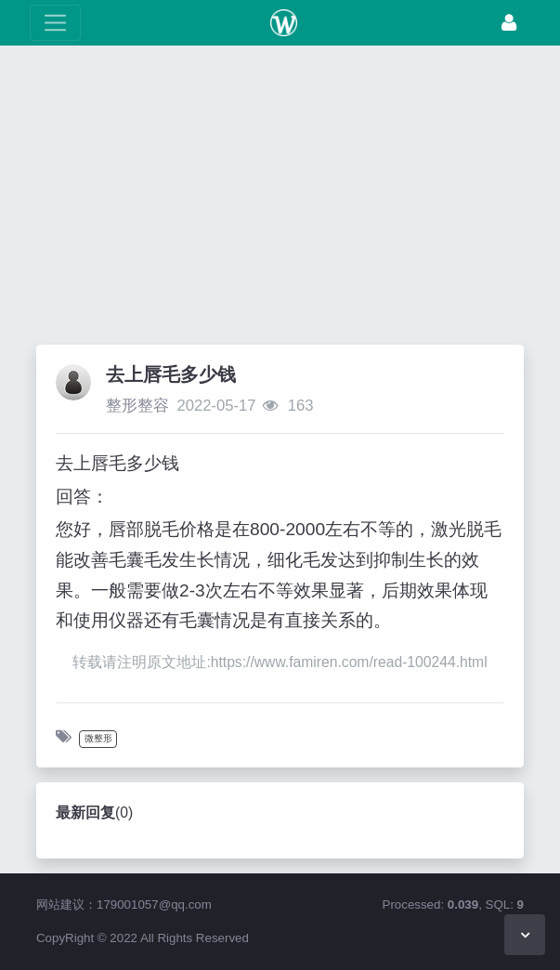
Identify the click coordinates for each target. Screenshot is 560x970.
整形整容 (137, 406)
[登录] (509, 23)
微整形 (98, 738)
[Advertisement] (280, 200)
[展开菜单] (55, 23)
